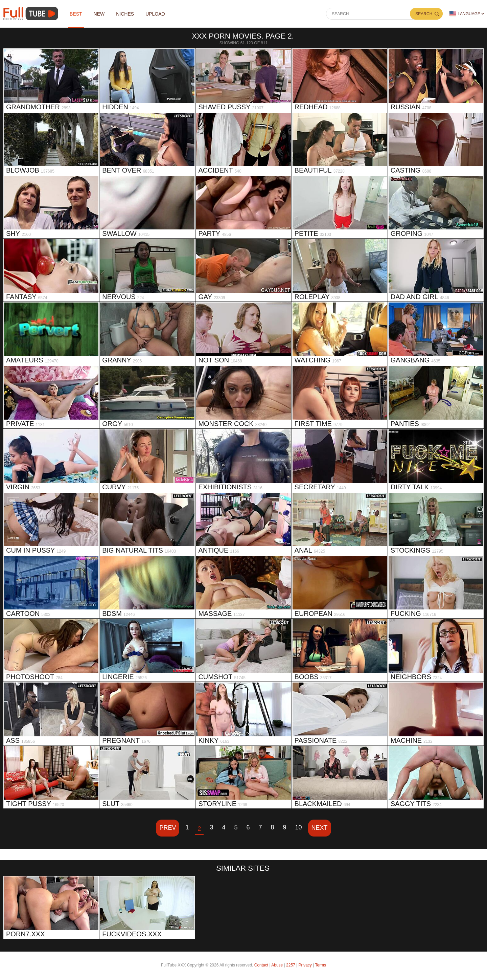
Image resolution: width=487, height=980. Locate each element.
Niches (125, 14)
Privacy (305, 965)
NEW (99, 14)
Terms (320, 965)
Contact (261, 965)
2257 (291, 965)
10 (299, 827)
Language (465, 14)
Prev (168, 828)
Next (320, 828)
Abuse (277, 965)
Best (76, 14)
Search (424, 14)
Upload (155, 14)
